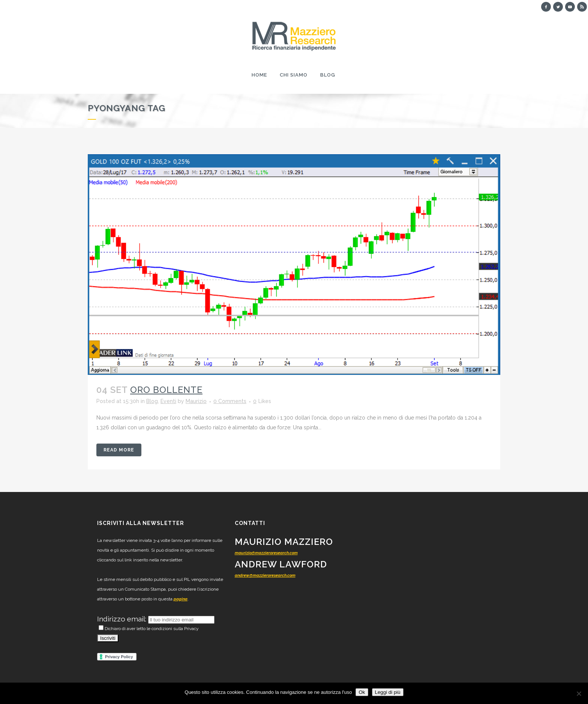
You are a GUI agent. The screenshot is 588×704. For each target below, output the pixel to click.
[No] (579, 693)
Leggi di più (388, 692)
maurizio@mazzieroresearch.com (266, 553)
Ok (362, 692)
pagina (181, 599)
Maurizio (196, 401)
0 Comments (230, 401)
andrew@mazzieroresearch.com (265, 575)
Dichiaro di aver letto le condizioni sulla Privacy (149, 629)
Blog (152, 401)
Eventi (168, 401)
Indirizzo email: (123, 619)
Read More (119, 450)
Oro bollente (166, 390)
